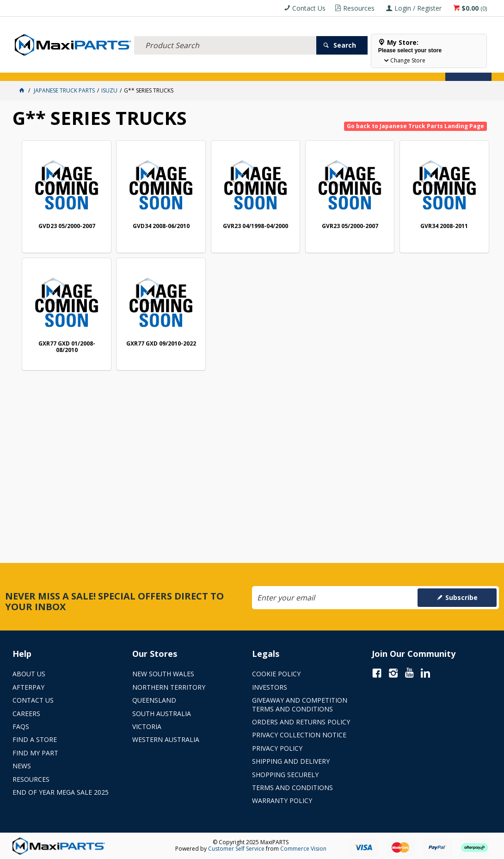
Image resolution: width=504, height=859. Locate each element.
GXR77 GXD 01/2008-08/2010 (67, 347)
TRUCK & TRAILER (165, 68)
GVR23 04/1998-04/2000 (255, 226)
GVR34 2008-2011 (444, 226)
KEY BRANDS (269, 68)
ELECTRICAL (74, 68)
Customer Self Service (236, 849)
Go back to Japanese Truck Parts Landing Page (415, 126)
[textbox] (225, 35)
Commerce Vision (303, 849)
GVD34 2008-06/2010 (161, 226)
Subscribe (461, 597)
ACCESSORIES (34, 68)
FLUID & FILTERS (116, 68)
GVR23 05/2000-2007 (350, 226)
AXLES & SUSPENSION (220, 68)
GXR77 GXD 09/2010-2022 (161, 344)
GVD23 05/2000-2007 (67, 226)
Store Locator (346, 68)
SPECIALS (305, 68)
